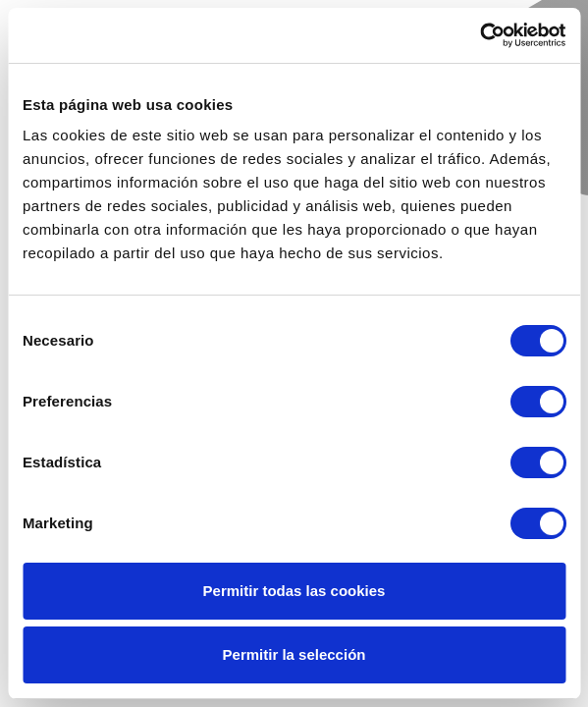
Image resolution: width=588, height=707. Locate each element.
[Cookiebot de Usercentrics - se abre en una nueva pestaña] (480, 35)
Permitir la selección (294, 654)
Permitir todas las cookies (294, 591)
